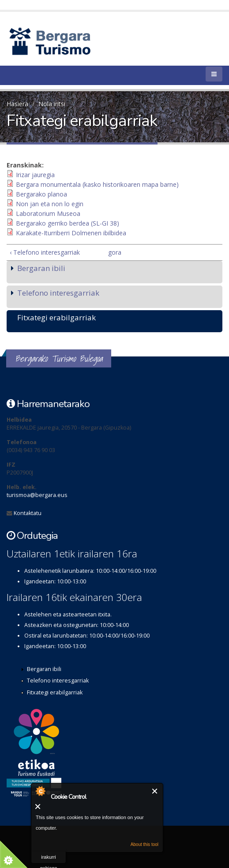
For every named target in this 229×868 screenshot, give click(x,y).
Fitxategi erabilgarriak (56, 317)
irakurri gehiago (48, 859)
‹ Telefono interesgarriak (45, 252)
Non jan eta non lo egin (50, 204)
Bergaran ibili (41, 268)
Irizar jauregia (35, 175)
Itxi (155, 791)
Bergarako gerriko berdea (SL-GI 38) (68, 223)
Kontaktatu (28, 513)
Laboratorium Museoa (48, 213)
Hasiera (17, 104)
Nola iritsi (52, 104)
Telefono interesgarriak (58, 293)
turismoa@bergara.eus (37, 495)
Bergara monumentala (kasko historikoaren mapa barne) (97, 184)
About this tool (145, 844)
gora (112, 252)
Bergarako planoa (41, 194)
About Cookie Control (40, 791)
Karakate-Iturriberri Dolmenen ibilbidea (71, 233)
